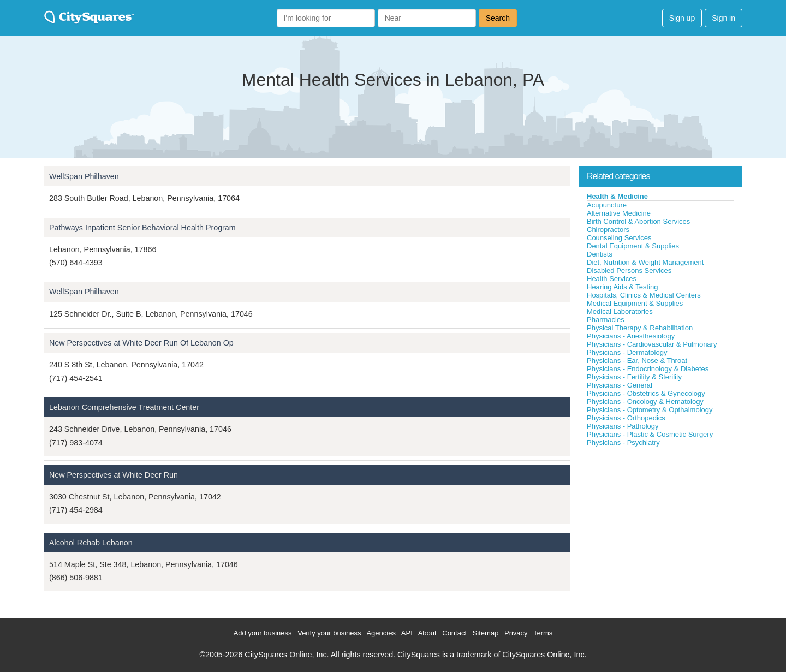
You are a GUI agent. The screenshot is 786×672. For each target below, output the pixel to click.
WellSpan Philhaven (84, 176)
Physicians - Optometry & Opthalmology (650, 410)
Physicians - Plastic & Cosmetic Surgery (650, 434)
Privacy (516, 633)
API (407, 633)
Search (498, 18)
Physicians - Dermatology (627, 352)
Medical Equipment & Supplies (635, 303)
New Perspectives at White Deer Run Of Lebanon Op (141, 343)
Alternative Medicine (619, 213)
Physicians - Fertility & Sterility (634, 377)
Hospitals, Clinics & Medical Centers (644, 295)
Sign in (724, 18)
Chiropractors (608, 230)
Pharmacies (606, 320)
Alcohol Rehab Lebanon (91, 543)
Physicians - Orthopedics (626, 418)
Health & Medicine (617, 196)
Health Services (612, 279)
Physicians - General (620, 385)
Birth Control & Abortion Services (638, 221)
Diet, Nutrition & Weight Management (645, 262)
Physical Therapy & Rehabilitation (640, 328)
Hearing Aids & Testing (623, 287)
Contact (454, 633)
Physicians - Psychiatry (623, 442)
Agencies (381, 633)
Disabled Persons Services (629, 270)
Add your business (263, 633)
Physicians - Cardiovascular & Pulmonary (652, 344)
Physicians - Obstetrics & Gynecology (646, 393)
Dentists (600, 254)
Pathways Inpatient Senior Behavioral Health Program (142, 228)
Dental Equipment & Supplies (633, 246)
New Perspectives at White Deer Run (114, 475)
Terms (543, 633)
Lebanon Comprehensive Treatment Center (124, 407)
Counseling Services (619, 238)
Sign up (682, 18)
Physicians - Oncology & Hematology (645, 402)
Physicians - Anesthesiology (631, 336)
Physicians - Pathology (623, 426)
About (427, 633)
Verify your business (329, 633)
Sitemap (486, 633)
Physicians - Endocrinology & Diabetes (648, 369)
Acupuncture (607, 205)
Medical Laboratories (620, 311)
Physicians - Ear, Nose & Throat (637, 361)
